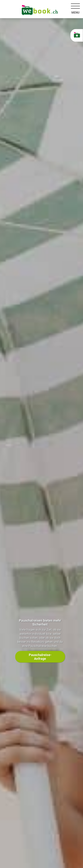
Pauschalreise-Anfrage (40, 657)
